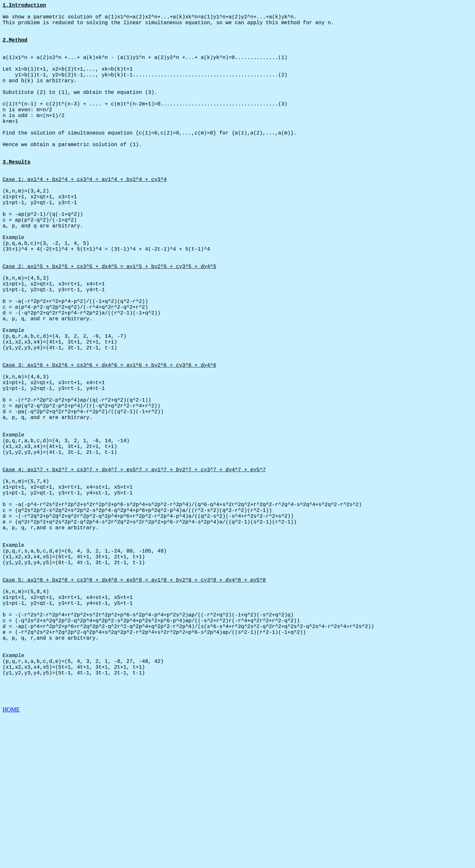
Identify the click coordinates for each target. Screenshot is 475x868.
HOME (11, 862)
